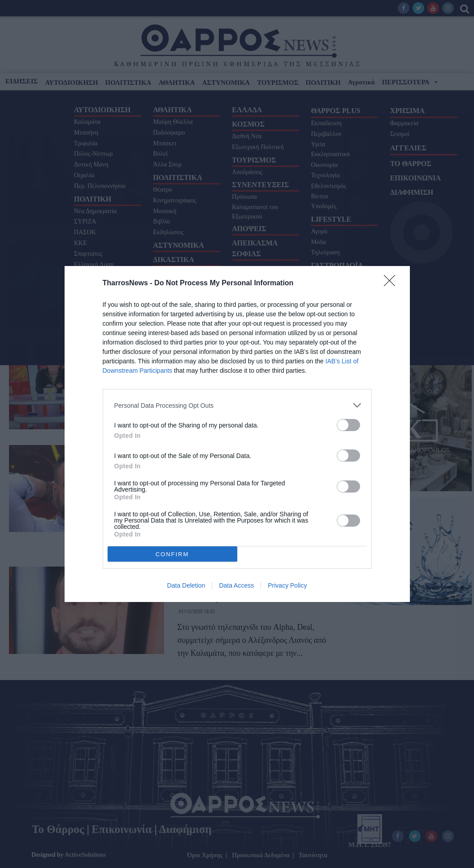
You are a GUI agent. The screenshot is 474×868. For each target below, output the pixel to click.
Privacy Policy (287, 585)
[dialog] (237, 434)
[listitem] (237, 405)
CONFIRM (172, 554)
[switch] (348, 425)
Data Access (236, 585)
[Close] (392, 284)
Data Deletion (186, 585)
